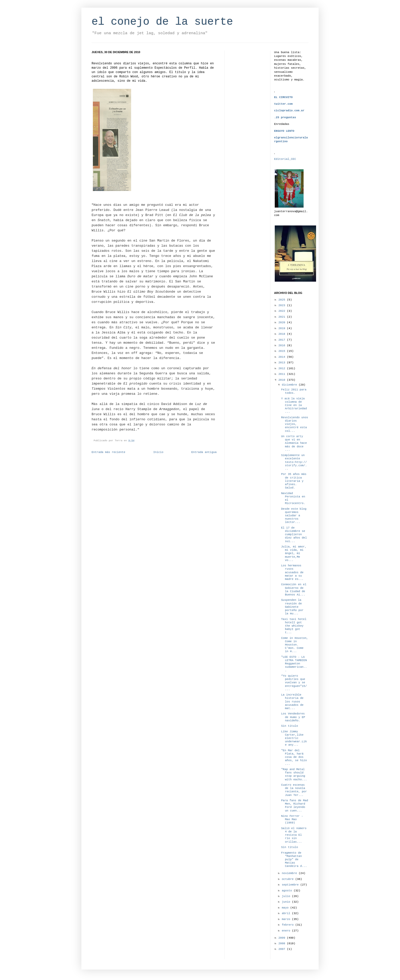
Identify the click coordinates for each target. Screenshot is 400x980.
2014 (283, 357)
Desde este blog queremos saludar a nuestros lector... (294, 516)
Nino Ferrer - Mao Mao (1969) (292, 819)
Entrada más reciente (108, 452)
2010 (283, 380)
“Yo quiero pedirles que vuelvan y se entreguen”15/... (294, 683)
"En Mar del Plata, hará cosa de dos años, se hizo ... (294, 757)
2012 (283, 368)
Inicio (158, 452)
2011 (283, 374)
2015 (283, 351)
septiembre (291, 885)
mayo (286, 908)
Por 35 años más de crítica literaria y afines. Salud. (294, 481)
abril (287, 913)
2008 (283, 943)
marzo (287, 919)
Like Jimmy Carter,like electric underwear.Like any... (294, 738)
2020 (283, 322)
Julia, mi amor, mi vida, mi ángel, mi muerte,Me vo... (294, 553)
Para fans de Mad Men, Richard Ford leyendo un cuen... (295, 806)
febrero (289, 925)
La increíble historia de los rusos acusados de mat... (292, 702)
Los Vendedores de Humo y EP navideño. (293, 717)
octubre (289, 879)
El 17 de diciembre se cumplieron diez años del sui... (294, 535)
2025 (283, 300)
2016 (283, 345)
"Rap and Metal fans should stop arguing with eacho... (294, 774)
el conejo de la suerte (162, 22)
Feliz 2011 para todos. (294, 391)
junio (287, 902)
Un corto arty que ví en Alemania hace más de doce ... (294, 443)
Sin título (290, 726)
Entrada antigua (204, 452)
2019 (283, 328)
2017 (283, 340)
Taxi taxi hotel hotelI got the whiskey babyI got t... (294, 626)
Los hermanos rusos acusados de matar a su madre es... (292, 572)
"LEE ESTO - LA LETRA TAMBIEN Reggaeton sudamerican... (294, 664)
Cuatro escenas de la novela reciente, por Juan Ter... (294, 790)
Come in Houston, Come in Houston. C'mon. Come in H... (295, 645)
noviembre (290, 873)
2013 (283, 363)
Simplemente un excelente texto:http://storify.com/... (294, 462)
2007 (283, 949)
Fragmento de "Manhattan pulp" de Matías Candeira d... (294, 860)
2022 (283, 311)
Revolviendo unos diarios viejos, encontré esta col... (295, 424)
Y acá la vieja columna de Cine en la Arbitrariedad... (294, 405)
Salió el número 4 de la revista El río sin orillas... (294, 835)
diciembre (290, 385)
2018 (283, 334)
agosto (288, 891)
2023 (283, 305)
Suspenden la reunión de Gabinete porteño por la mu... (292, 607)
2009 (283, 938)
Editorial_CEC (285, 159)
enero (287, 931)
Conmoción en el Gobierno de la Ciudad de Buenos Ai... (294, 590)
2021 (283, 317)
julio (287, 896)
